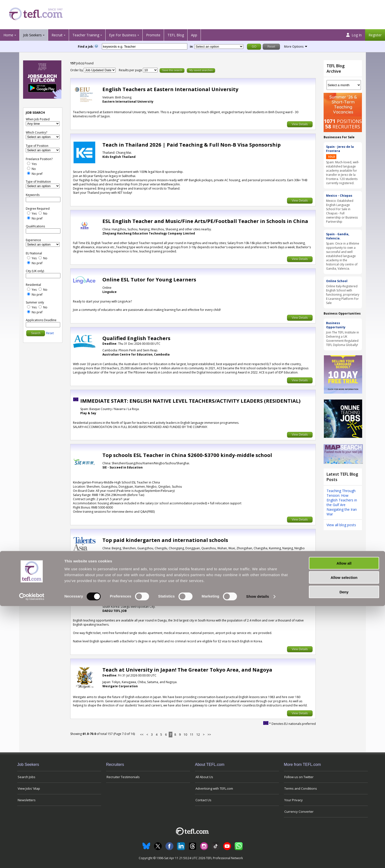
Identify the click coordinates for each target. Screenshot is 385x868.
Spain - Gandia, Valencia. (338, 236)
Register (375, 35)
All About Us (204, 777)
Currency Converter (299, 812)
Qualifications (35, 226)
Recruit (57, 35)
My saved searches (201, 70)
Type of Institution (38, 182)
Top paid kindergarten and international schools (165, 540)
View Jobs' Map (29, 788)
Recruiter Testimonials (123, 777)
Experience (33, 240)
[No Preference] (29, 173)
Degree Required (38, 209)
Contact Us (203, 800)
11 (192, 735)
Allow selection (344, 839)
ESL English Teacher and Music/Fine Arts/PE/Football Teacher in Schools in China (205, 221)
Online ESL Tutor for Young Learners (149, 279)
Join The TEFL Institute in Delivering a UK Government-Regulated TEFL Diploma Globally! (343, 339)
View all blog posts (341, 525)
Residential (33, 285)
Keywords (33, 195)
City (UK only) (35, 271)
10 (185, 735)
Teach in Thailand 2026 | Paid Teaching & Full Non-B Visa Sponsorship (192, 145)
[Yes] (29, 163)
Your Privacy (294, 800)
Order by (77, 70)
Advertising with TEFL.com (214, 788)
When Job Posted (38, 119)
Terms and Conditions (301, 788)
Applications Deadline (41, 320)
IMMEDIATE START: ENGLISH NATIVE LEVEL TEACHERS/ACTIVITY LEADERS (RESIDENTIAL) (190, 401)
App (194, 35)
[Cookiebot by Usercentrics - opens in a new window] (32, 858)
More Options (294, 47)
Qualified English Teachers (136, 338)
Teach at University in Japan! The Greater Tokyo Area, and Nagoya (187, 670)
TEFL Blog (176, 35)
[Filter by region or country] (219, 47)
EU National (34, 253)
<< (142, 735)
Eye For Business (123, 35)
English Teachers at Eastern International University (170, 89)
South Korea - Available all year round (151, 594)
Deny (344, 854)
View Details (300, 124)
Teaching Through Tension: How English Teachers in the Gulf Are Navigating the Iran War (342, 502)
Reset (50, 333)
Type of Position (37, 146)
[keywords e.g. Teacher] (145, 46)
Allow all (344, 825)
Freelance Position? (39, 159)
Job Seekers (32, 35)
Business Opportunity (336, 325)
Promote (153, 35)
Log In (354, 35)
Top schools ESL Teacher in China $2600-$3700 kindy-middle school (187, 455)
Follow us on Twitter (299, 777)
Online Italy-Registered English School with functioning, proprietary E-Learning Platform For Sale (343, 295)
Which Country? (36, 132)
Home (8, 35)
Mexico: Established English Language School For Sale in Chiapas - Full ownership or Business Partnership (342, 211)
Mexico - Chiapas (339, 196)
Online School (337, 281)
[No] (29, 168)
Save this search (172, 70)
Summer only (35, 302)
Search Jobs (27, 777)
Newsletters (27, 800)
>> (209, 735)
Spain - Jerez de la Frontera (340, 149)
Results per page (131, 70)
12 (198, 735)
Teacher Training (86, 35)
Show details (258, 858)
